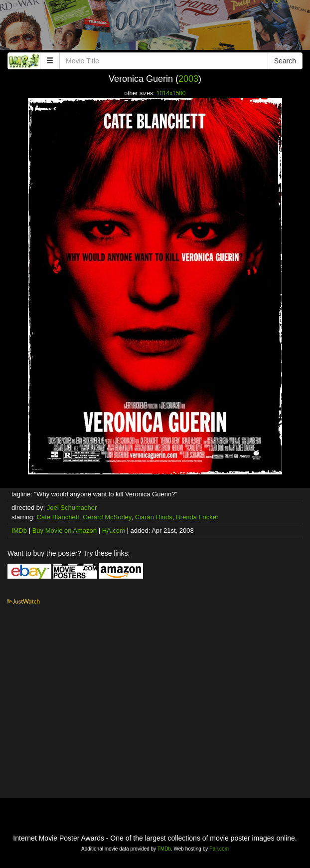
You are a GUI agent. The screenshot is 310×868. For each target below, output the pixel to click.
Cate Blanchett (58, 517)
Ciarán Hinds (154, 517)
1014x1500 (171, 93)
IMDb (19, 531)
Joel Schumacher (72, 508)
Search (285, 61)
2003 (188, 79)
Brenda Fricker (197, 517)
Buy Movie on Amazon (65, 531)
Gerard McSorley (107, 517)
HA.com (114, 531)
